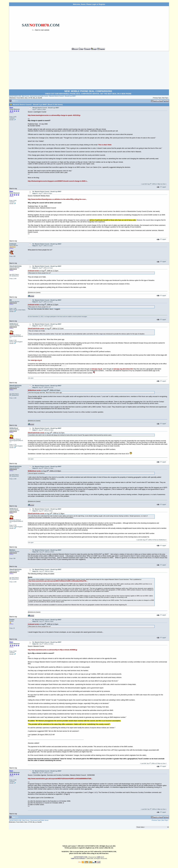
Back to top (13, 189)
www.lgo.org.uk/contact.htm (123, 369)
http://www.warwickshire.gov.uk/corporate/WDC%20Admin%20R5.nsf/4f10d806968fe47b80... (60, 779)
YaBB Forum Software (78, 858)
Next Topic (165, 98)
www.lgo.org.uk (36, 360)
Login (94, 4)
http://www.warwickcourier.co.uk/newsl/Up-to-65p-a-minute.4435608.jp (53, 650)
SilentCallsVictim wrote (36, 329)
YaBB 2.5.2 (100, 857)
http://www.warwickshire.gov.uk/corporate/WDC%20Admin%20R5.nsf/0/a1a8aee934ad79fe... (58, 581)
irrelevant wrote (33, 271)
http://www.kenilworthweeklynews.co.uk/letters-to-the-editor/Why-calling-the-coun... (57, 199)
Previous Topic (157, 98)
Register (102, 4)
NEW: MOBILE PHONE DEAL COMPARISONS (88, 91)
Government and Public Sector (39, 96)
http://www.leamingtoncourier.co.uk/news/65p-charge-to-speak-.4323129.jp (54, 115)
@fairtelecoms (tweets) (34, 293)
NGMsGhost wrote (34, 390)
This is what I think (105, 145)
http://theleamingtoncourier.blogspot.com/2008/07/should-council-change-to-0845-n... (58, 181)
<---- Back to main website (41, 30)
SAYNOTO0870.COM (15, 96)
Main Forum (26, 96)
